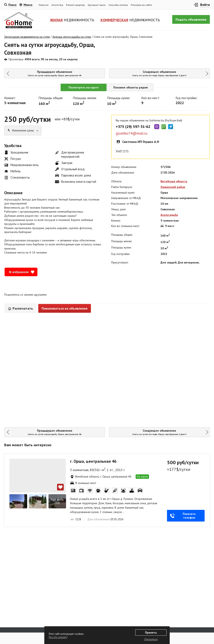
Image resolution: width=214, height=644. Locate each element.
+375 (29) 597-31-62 (133, 127)
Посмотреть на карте (84, 87)
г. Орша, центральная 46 (93, 461)
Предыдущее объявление (53, 73)
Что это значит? (58, 637)
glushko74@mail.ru (132, 133)
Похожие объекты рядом (131, 87)
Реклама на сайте (141, 5)
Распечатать (21, 308)
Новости (44, 5)
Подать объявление (191, 19)
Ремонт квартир (75, 5)
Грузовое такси (97, 5)
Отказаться (151, 639)
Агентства (57, 5)
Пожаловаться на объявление (65, 308)
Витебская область (174, 181)
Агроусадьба (169, 215)
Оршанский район (173, 187)
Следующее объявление (161, 73)
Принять (151, 633)
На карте (142, 476)
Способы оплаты (118, 5)
